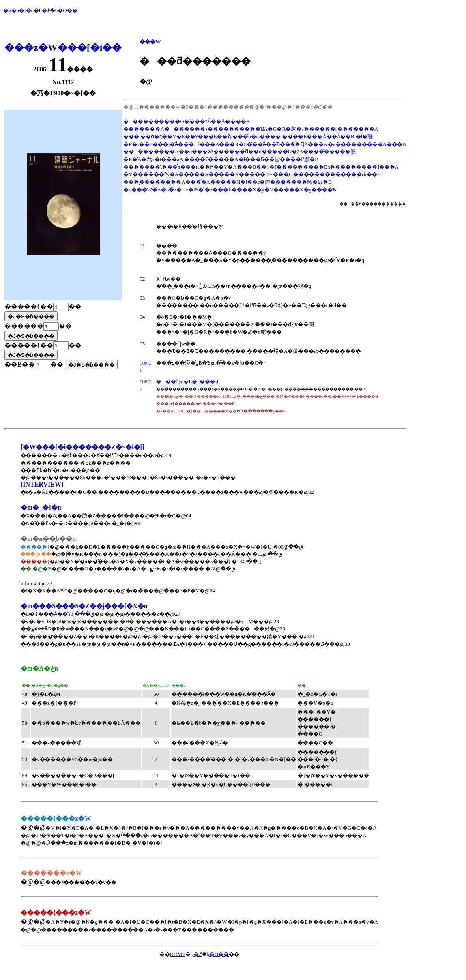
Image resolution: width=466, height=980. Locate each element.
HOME (178, 954)
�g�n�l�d (18, 10)
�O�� (67, 10)
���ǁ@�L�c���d (187, 381)
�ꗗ (46, 10)
